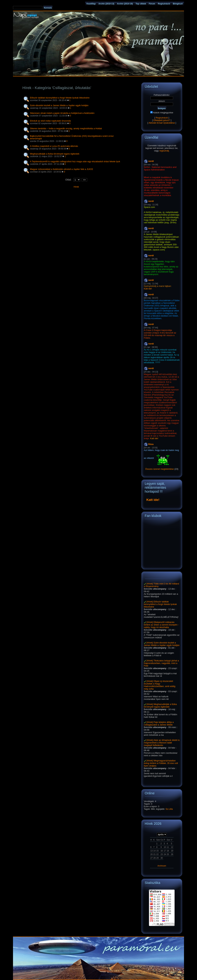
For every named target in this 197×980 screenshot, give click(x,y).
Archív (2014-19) (125, 4)
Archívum (162, 866)
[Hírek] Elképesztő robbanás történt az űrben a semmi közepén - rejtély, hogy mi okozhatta (161, 625)
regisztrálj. (164, 151)
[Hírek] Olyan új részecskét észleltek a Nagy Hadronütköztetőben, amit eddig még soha (160, 685)
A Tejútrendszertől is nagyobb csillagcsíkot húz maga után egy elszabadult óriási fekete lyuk (75, 161)
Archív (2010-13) (106, 4)
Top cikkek (141, 4)
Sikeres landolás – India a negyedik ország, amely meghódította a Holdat (66, 128)
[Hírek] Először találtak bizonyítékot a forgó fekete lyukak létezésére (160, 604)
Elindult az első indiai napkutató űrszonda (50, 121)
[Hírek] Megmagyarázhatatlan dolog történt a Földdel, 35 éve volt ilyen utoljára (161, 763)
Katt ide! (148, 289)
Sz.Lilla (169, 809)
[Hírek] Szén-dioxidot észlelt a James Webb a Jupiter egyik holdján (162, 644)
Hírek (76, 187)
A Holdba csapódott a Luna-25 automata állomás (54, 146)
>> (84, 180)
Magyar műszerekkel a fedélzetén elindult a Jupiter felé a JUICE (61, 169)
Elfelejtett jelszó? (162, 120)
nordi (151, 161)
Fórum (152, 4)
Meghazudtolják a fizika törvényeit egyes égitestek (55, 154)
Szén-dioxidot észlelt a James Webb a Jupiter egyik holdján (59, 105)
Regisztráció (164, 4)
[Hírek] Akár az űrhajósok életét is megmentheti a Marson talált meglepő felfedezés (162, 743)
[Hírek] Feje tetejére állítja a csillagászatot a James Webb (159, 723)
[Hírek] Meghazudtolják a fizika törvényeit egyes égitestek (160, 705)
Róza (151, 444)
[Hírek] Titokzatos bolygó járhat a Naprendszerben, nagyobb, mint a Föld (161, 663)
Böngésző (178, 4)
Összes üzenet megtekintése (159, 469)
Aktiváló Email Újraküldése (162, 123)
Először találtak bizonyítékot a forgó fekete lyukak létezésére (60, 98)
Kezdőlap (91, 4)
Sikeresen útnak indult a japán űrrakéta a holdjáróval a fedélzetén (62, 113)
